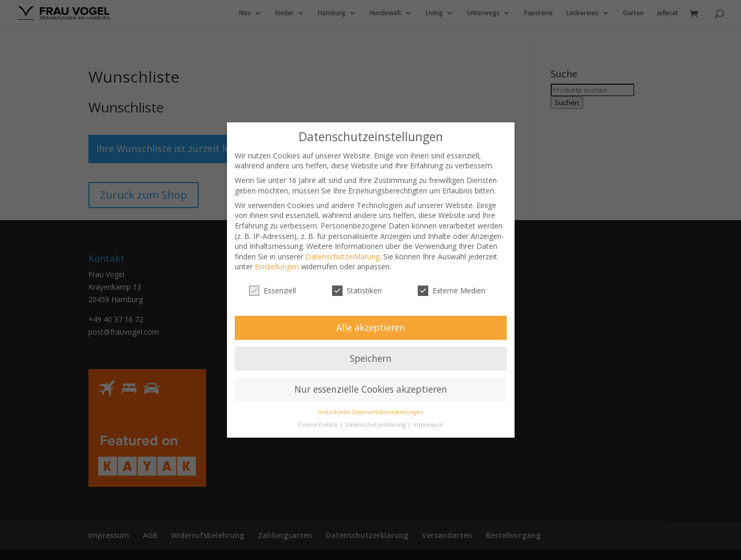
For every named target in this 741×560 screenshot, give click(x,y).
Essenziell (272, 290)
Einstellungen (277, 266)
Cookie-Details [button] (318, 425)
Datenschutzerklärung (343, 256)
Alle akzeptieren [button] (371, 327)
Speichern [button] (371, 358)
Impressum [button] (428, 425)
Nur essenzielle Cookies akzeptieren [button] (371, 389)
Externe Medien (452, 290)
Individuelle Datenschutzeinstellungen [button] (371, 412)
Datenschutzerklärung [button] (376, 425)
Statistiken (357, 290)
